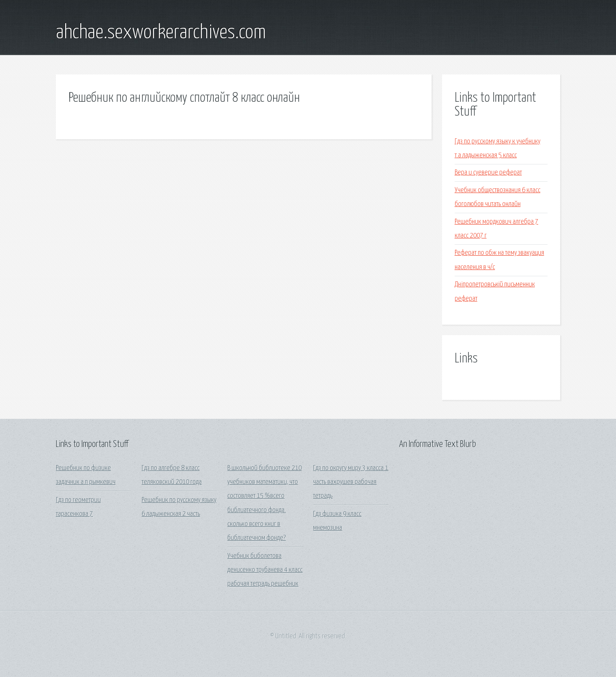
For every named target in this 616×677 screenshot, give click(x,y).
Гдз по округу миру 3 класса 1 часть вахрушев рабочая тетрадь (351, 482)
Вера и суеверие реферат (488, 173)
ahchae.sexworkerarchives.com (161, 33)
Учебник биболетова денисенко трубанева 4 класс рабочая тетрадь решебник (265, 570)
